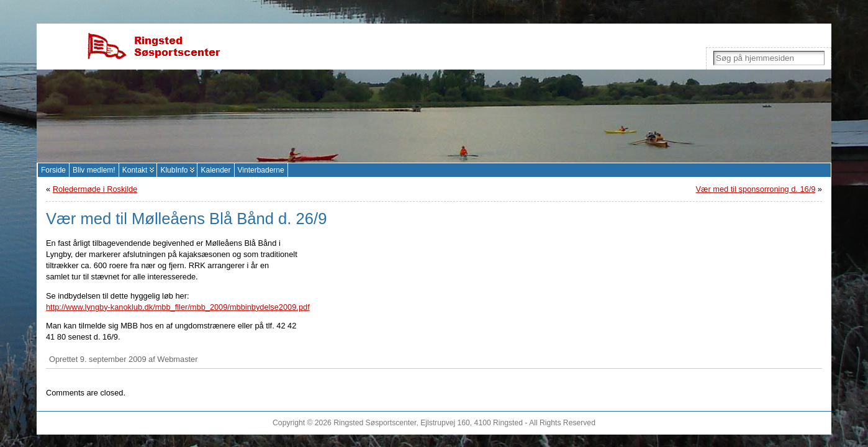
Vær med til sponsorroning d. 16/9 (756, 189)
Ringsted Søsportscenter (375, 423)
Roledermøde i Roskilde (95, 189)
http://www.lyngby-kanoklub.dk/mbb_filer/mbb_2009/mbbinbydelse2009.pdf (178, 307)
